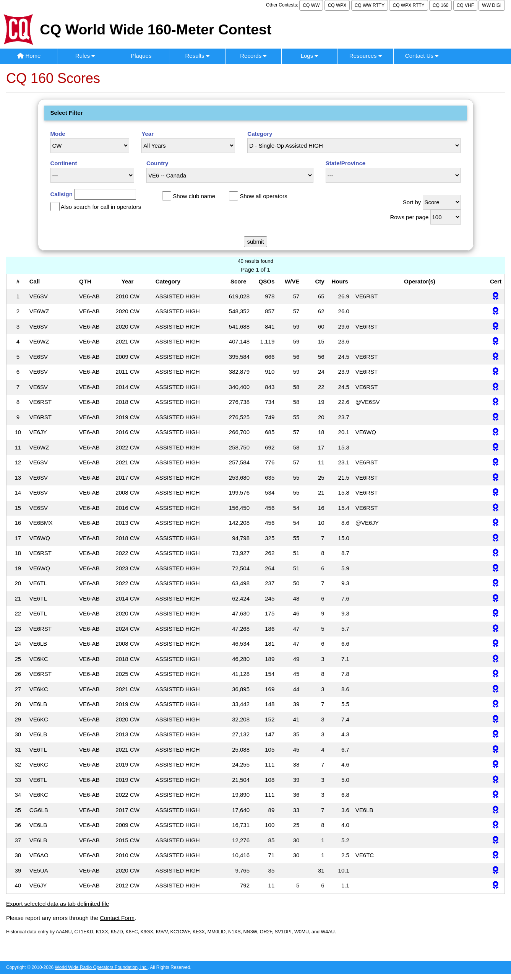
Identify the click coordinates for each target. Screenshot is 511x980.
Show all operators (263, 196)
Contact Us (422, 56)
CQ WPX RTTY (408, 5)
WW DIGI (492, 5)
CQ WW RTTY (370, 5)
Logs (310, 56)
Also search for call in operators (101, 207)
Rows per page (409, 217)
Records (253, 56)
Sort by (412, 202)
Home (29, 56)
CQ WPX (337, 5)
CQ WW (311, 5)
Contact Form (117, 918)
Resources (366, 56)
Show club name (194, 196)
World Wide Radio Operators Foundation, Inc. (101, 967)
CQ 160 (440, 5)
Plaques (141, 56)
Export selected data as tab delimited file (58, 904)
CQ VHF (465, 5)
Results (197, 56)
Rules (85, 56)
